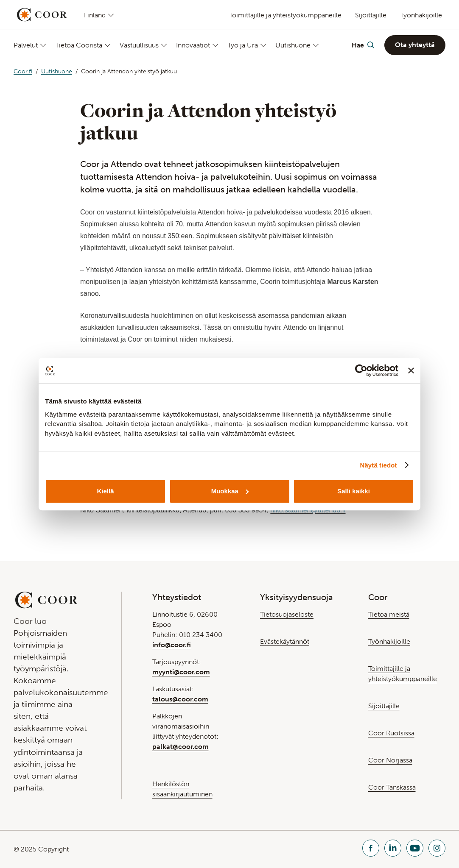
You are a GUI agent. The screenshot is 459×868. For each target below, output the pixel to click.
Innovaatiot (193, 45)
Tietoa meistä (389, 614)
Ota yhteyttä (415, 45)
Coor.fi (23, 71)
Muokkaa (230, 491)
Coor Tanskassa (392, 787)
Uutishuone (293, 45)
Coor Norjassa (390, 760)
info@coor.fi (172, 645)
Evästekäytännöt (285, 641)
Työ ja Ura (243, 45)
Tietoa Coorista (79, 45)
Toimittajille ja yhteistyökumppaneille (285, 15)
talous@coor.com (180, 699)
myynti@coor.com (181, 672)
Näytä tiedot (379, 465)
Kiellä (105, 491)
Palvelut (26, 45)
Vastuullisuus (139, 45)
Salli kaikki (354, 491)
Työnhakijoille (421, 15)
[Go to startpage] (42, 15)
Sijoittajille (371, 15)
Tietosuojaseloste (287, 614)
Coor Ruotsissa (391, 733)
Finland (95, 15)
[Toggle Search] (363, 45)
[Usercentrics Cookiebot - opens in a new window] (361, 370)
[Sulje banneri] (411, 370)
